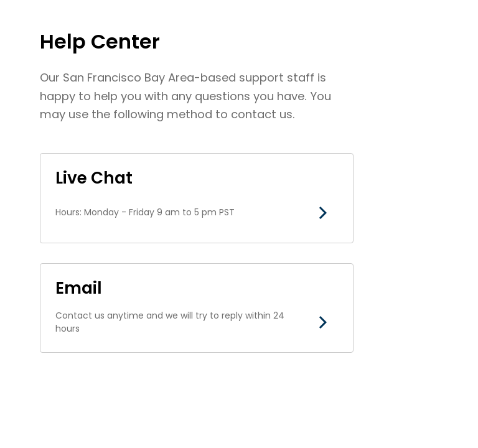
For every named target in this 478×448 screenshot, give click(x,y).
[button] (323, 213)
